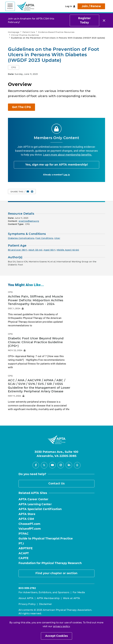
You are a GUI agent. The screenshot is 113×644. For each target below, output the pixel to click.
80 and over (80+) (18, 250)
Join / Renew (91, 6)
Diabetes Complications (21, 238)
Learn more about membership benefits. (68, 155)
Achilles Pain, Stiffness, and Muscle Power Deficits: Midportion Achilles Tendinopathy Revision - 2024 (36, 300)
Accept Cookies (56, 636)
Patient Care (29, 32)
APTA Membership (48, 598)
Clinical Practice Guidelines (25, 35)
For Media (79, 592)
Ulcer (57, 238)
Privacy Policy (27, 604)
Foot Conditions (44, 238)
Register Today (84, 20)
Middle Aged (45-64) (68, 250)
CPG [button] (14, 67)
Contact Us (57, 483)
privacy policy (61, 626)
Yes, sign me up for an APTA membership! (56, 165)
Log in (70, 6)
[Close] (104, 20)
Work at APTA (72, 598)
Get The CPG (21, 107)
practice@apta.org (29, 221)
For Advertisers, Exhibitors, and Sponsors (44, 592)
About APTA (26, 598)
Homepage (14, 32)
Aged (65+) (50, 250)
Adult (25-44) (35, 250)
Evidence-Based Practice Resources (56, 32)
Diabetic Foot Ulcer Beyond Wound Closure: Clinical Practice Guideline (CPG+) (36, 342)
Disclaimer (46, 604)
